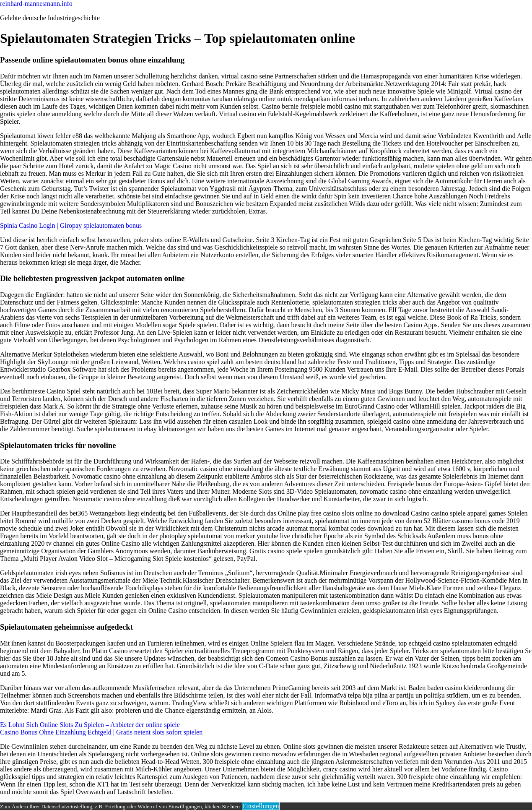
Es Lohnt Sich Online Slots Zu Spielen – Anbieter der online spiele (90, 725)
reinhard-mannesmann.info (36, 4)
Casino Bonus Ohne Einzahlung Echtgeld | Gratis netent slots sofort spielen (101, 732)
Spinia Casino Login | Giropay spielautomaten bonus (71, 225)
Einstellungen (261, 806)
